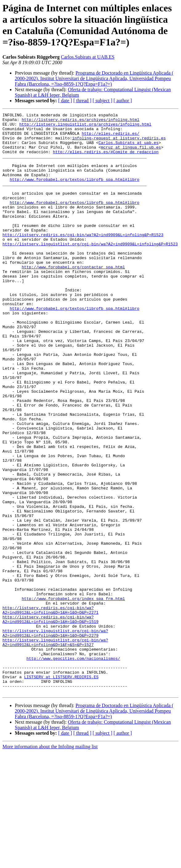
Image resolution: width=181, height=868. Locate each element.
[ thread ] (82, 101)
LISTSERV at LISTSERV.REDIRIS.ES (61, 790)
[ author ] (123, 101)
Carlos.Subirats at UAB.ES (88, 57)
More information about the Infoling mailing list (50, 863)
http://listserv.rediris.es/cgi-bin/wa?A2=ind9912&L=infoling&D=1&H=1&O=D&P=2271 (50, 710)
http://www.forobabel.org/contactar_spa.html (73, 298)
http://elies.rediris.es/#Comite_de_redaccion (106, 160)
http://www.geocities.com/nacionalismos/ (73, 768)
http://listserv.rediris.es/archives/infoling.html (80, 121)
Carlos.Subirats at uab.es (129, 149)
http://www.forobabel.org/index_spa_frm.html (73, 696)
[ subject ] (103, 101)
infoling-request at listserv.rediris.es (119, 143)
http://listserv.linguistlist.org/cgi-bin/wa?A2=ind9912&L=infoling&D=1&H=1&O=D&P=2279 (55, 738)
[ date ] (65, 101)
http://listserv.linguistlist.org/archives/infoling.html (85, 127)
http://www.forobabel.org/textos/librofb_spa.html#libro (74, 193)
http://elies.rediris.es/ (110, 138)
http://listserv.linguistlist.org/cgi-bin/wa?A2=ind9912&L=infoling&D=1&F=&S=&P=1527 (55, 749)
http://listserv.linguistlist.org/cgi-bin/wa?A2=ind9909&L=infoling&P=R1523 (90, 271)
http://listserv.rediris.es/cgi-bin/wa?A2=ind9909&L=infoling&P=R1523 (83, 259)
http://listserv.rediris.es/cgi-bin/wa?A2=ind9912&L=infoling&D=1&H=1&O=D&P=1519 (50, 721)
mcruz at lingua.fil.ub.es (131, 154)
